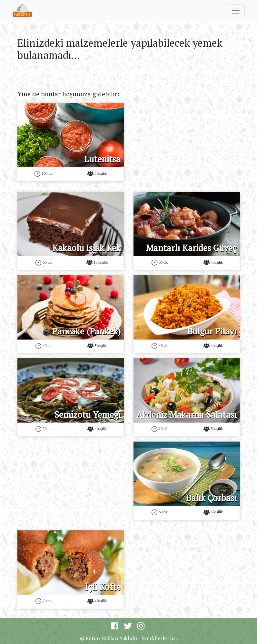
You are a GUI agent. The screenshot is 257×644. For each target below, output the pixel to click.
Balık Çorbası (211, 498)
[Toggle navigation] (236, 11)
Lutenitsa (102, 159)
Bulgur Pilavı (212, 331)
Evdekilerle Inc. (159, 638)
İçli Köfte (103, 587)
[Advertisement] (187, 143)
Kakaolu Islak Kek (86, 248)
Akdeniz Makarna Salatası (187, 415)
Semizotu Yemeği (87, 415)
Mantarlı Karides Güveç (191, 248)
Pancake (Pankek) (86, 331)
